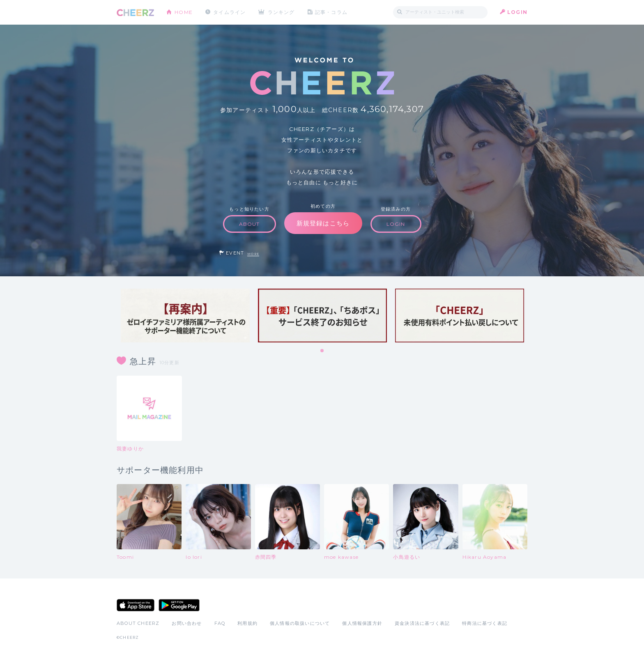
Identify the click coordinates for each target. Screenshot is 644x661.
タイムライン (229, 12)
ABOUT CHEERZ (138, 623)
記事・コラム (331, 12)
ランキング (281, 12)
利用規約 (247, 623)
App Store (136, 605)
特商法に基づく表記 (485, 623)
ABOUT (250, 224)
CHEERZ (135, 13)
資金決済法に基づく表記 (422, 623)
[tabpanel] (185, 316)
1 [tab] (322, 351)
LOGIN (517, 12)
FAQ (220, 623)
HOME (184, 12)
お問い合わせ (187, 623)
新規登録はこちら (323, 223)
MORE (253, 254)
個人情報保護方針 (362, 623)
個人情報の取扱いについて (300, 623)
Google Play (179, 605)
